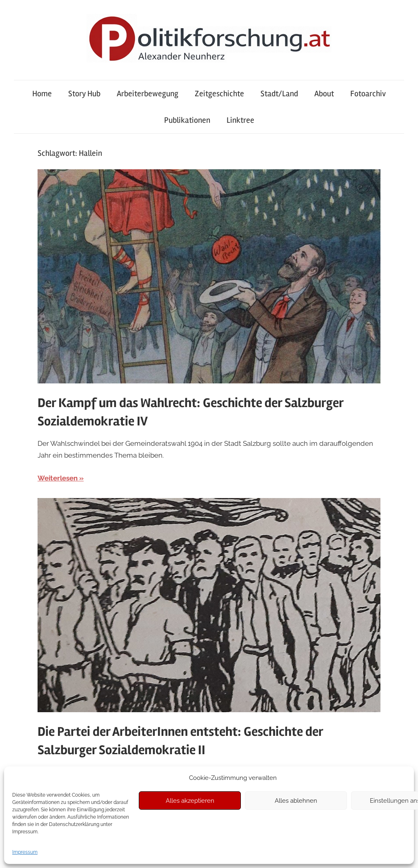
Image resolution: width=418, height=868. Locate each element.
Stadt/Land (279, 94)
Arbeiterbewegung (148, 94)
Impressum (25, 852)
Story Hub (84, 94)
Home (42, 94)
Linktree (240, 120)
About (324, 94)
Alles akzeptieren (190, 801)
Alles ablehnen (296, 801)
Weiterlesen (58, 478)
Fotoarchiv (368, 94)
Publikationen (187, 120)
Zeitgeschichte (219, 94)
